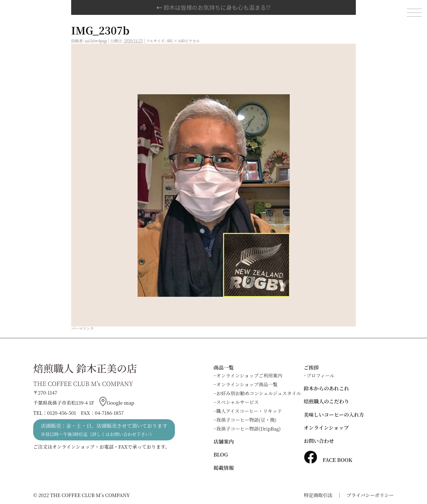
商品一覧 (224, 367)
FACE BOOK (328, 460)
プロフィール (321, 375)
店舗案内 (224, 442)
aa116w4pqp (96, 41)
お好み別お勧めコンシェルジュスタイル (259, 393)
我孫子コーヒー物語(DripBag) (249, 429)
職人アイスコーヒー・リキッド (249, 411)
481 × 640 (176, 41)
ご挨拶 (311, 367)
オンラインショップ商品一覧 (247, 384)
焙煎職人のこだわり (326, 401)
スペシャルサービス (238, 402)
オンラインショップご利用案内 (249, 375)
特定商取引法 (318, 495)
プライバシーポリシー (370, 495)
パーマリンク (83, 328)
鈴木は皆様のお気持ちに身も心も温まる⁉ (213, 7)
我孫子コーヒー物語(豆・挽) (246, 420)
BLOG (221, 454)
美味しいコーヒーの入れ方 (334, 415)
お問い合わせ (319, 441)
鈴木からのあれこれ (326, 388)
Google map (117, 403)
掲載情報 (224, 468)
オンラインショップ (326, 428)
